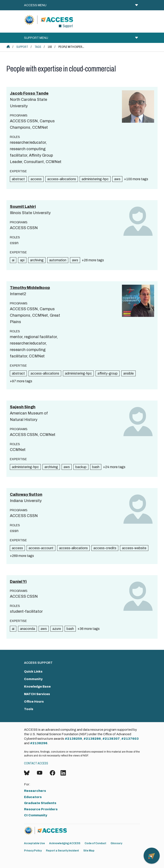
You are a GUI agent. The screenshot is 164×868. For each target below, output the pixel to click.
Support (22, 47)
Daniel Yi (18, 582)
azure (57, 629)
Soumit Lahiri (23, 207)
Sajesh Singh (23, 407)
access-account (41, 548)
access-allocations (62, 179)
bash (96, 467)
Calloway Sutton (26, 494)
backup (81, 467)
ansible (128, 373)
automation (58, 260)
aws (117, 179)
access (36, 179)
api (22, 260)
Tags (38, 47)
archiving (37, 260)
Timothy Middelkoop (30, 288)
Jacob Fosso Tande (29, 93)
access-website (134, 548)
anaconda (27, 629)
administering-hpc (95, 179)
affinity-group (108, 373)
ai (13, 260)
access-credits (105, 548)
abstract (18, 179)
